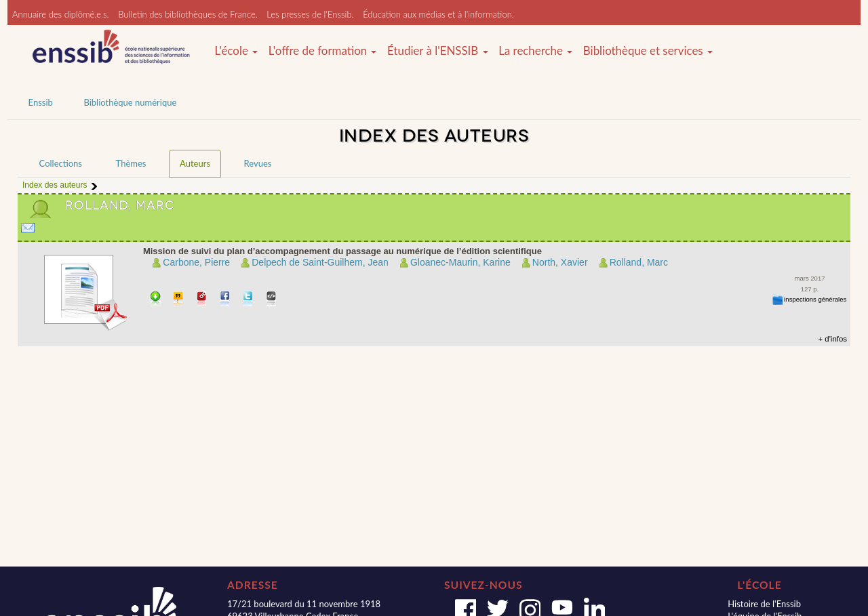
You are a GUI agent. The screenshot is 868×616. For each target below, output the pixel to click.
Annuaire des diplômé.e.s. (61, 14)
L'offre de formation (323, 51)
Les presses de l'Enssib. (310, 14)
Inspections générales (815, 299)
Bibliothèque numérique (130, 102)
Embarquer (272, 300)
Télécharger (156, 300)
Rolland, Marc (639, 262)
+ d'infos (832, 339)
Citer (179, 300)
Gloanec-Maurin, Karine (460, 262)
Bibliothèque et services (648, 51)
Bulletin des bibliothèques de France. (188, 14)
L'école (236, 51)
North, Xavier (560, 262)
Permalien (202, 300)
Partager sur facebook (225, 300)
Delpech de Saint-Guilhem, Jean (320, 262)
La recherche (535, 51)
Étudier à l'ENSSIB (438, 51)
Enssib (41, 102)
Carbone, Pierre (196, 262)
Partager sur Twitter (249, 300)
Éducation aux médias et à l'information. (438, 14)
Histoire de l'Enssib (764, 604)
